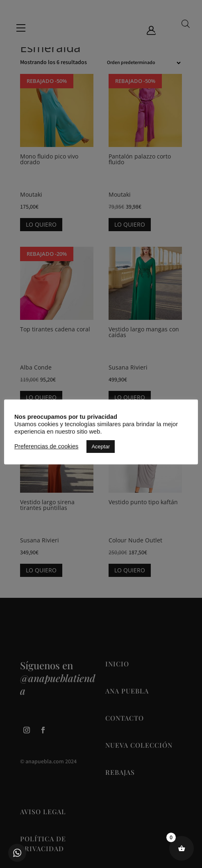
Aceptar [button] (101, 447)
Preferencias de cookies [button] (46, 446)
